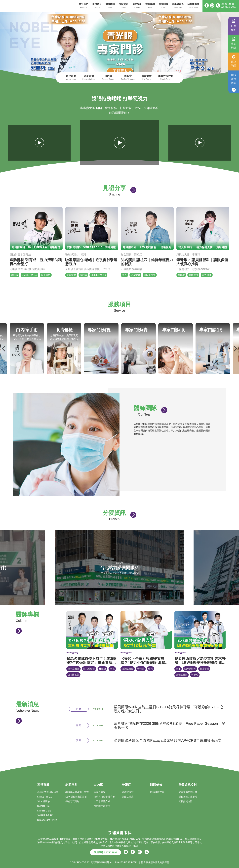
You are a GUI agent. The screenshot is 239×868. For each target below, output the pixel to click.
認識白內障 (100, 792)
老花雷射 (89, 78)
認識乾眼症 (128, 792)
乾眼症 (128, 78)
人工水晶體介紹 (102, 801)
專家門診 (234, 43)
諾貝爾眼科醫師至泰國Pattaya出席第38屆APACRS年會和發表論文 (168, 741)
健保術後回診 (234, 79)
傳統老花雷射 (72, 801)
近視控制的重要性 (188, 797)
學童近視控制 (166, 78)
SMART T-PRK (45, 815)
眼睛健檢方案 (157, 792)
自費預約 (234, 25)
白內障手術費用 (102, 806)
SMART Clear (44, 811)
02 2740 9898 (229, 7)
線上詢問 (234, 61)
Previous (4, 349)
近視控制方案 (186, 801)
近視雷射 (71, 78)
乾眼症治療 (128, 797)
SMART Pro (43, 806)
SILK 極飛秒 (43, 801)
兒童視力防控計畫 (188, 792)
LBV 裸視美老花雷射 (76, 797)
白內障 (108, 78)
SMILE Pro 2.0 (45, 797)
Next (235, 349)
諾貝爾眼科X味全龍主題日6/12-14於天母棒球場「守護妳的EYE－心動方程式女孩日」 (169, 709)
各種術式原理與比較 (48, 792)
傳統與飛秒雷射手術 (104, 797)
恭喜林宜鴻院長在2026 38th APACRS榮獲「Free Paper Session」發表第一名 (169, 726)
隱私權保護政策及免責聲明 (155, 862)
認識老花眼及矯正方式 (77, 792)
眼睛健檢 (147, 78)
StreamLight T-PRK (47, 820)
